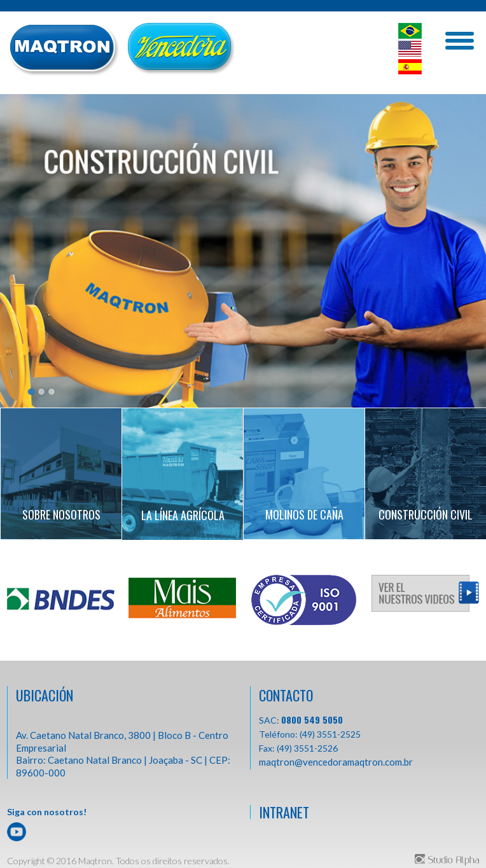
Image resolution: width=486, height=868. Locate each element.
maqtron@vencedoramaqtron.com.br (336, 762)
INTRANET (284, 812)
